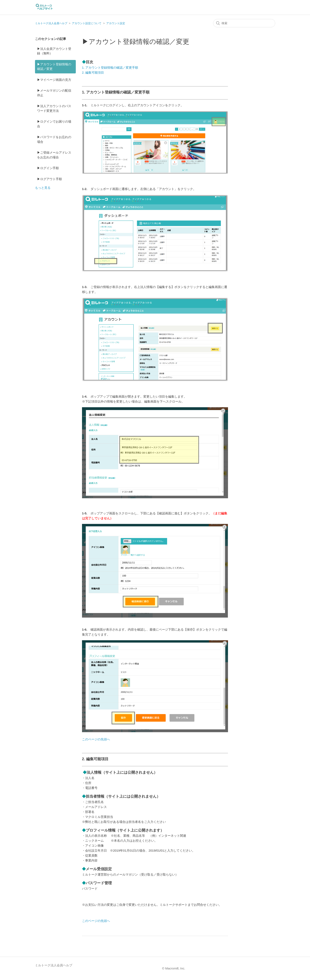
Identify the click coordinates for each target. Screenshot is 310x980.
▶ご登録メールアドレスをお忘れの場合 (54, 155)
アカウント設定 (116, 23)
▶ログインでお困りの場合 (54, 124)
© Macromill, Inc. (174, 968)
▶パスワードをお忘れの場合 (54, 139)
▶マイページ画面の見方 (54, 80)
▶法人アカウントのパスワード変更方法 (54, 108)
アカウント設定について (87, 23)
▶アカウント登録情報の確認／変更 (54, 67)
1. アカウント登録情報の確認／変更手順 (110, 68)
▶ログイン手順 (48, 168)
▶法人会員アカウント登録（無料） (54, 51)
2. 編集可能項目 (93, 72)
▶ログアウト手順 (49, 179)
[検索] (244, 23)
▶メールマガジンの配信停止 (54, 93)
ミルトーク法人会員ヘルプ (51, 23)
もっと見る (43, 188)
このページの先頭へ (96, 739)
